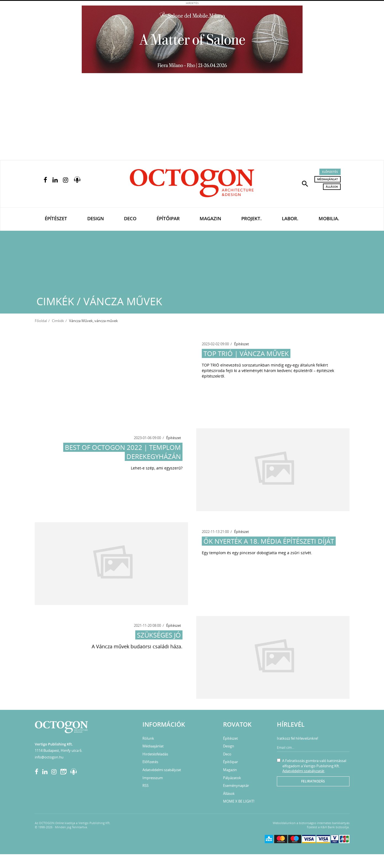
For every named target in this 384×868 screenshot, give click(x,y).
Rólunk (148, 738)
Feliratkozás (313, 781)
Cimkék (58, 321)
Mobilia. (329, 218)
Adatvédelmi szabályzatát (303, 771)
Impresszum (153, 778)
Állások (332, 187)
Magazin (210, 218)
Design (96, 218)
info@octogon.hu (49, 757)
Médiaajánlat (328, 179)
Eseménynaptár (236, 785)
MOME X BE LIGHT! (239, 801)
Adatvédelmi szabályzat (162, 770)
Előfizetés (330, 172)
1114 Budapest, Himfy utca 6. (59, 750)
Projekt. (251, 218)
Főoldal (41, 321)
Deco (130, 218)
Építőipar (168, 218)
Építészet (56, 218)
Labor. (290, 218)
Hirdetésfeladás (155, 754)
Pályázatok (232, 778)
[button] (305, 183)
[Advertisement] (192, 119)
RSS (145, 785)
